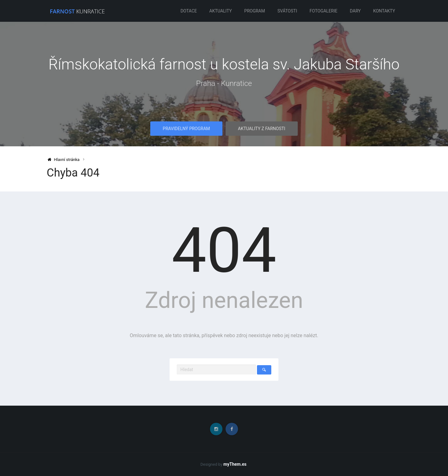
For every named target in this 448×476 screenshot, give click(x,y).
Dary (355, 11)
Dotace (189, 11)
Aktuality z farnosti (262, 129)
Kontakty (384, 11)
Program (255, 11)
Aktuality (221, 11)
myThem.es (235, 464)
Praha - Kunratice (224, 83)
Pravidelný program (186, 129)
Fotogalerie (324, 11)
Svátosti (287, 11)
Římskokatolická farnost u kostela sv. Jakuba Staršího (224, 64)
